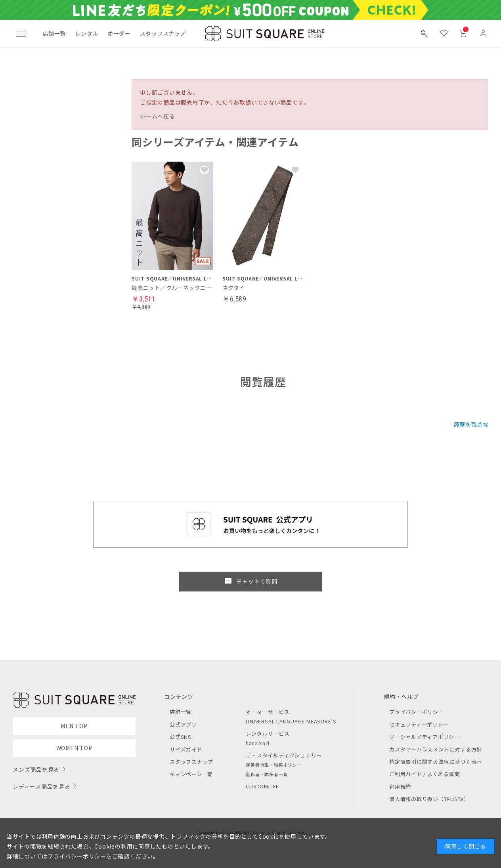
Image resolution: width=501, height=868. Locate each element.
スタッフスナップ (163, 33)
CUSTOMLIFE (262, 786)
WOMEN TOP (74, 748)
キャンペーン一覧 (191, 774)
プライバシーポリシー (417, 712)
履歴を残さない (474, 424)
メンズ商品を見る (36, 769)
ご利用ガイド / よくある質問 (425, 774)
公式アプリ (183, 724)
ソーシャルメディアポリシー (425, 737)
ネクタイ (234, 288)
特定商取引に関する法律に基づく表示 (436, 762)
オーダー (119, 33)
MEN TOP (74, 726)
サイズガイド (186, 749)
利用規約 (400, 787)
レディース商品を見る (42, 786)
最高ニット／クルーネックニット (172, 288)
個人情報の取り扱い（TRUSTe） (429, 799)
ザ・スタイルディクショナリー (284, 755)
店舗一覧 (54, 33)
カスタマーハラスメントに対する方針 (436, 749)
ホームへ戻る (158, 116)
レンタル (87, 33)
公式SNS (181, 737)
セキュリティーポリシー (419, 724)
